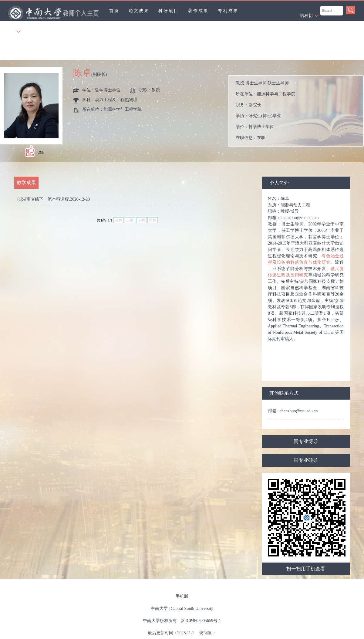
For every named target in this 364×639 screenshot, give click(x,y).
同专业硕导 (306, 460)
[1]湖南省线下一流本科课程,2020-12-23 (54, 199)
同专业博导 (306, 441)
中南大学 (159, 609)
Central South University (192, 609)
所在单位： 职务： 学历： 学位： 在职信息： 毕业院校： (298, 111)
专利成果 (228, 11)
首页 (114, 11)
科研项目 (169, 11)
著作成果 (198, 11)
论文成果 (139, 11)
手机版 (182, 596)
